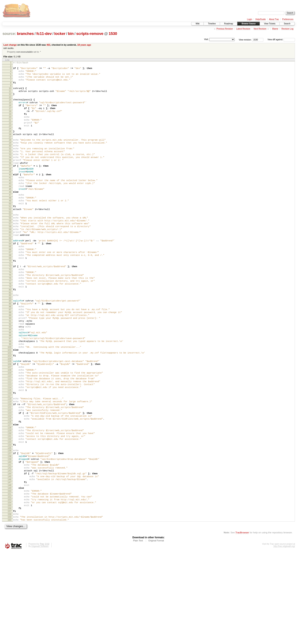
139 (9, 538)
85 (10, 351)
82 (10, 341)
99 (10, 400)
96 (10, 389)
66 (10, 286)
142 (9, 548)
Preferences (288, 19)
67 (10, 290)
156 (9, 597)
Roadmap (229, 24)
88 (10, 361)
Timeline (212, 24)
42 (10, 204)
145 (9, 559)
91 (10, 372)
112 (9, 445)
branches (25, 34)
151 (9, 580)
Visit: (206, 39)
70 (10, 300)
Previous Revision (225, 29)
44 (10, 211)
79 (10, 331)
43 (10, 207)
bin (71, 34)
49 (10, 228)
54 (10, 245)
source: (9, 34)
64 (10, 279)
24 (10, 141)
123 (9, 482)
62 (10, 273)
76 (10, 321)
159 (9, 608)
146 (9, 562)
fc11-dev (44, 34)
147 (9, 566)
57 (10, 256)
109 (9, 434)
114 (9, 452)
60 (10, 266)
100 (9, 403)
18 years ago (84, 45)
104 (9, 417)
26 (10, 148)
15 (10, 110)
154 (9, 590)
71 (10, 304)
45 (10, 214)
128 (9, 500)
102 (9, 410)
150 (9, 576)
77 (10, 324)
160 (9, 611)
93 (10, 379)
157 (9, 601)
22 (10, 134)
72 (10, 307)
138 (9, 534)
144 (9, 555)
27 (10, 152)
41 (10, 200)
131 (9, 510)
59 (10, 263)
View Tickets (270, 24)
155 (9, 594)
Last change (10, 45)
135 (9, 524)
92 (10, 375)
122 (9, 479)
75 (10, 317)
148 (9, 569)
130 (9, 507)
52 (10, 239)
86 (10, 354)
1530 (113, 34)
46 (10, 218)
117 (9, 462)
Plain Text (138, 633)
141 (9, 545)
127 (9, 496)
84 (10, 347)
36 (10, 183)
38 (10, 190)
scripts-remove (90, 34)
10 (10, 93)
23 (10, 138)
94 (10, 382)
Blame (275, 29)
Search (287, 24)
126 (9, 493)
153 (9, 587)
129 (9, 503)
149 (9, 573)
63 (10, 276)
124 (9, 486)
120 (9, 472)
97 (10, 393)
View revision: (245, 40)
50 (10, 232)
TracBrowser (242, 624)
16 (10, 113)
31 (10, 165)
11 (10, 97)
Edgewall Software (40, 638)
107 (9, 427)
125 (9, 489)
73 (10, 310)
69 (10, 297)
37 (10, 186)
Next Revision (260, 29)
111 (9, 441)
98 (10, 396)
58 (10, 259)
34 (10, 176)
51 (10, 235)
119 (9, 468)
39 (10, 193)
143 (9, 552)
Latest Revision (243, 29)
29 (10, 158)
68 (10, 293)
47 (10, 221)
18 (10, 120)
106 (9, 423)
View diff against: (281, 40)
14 (10, 106)
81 (10, 338)
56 (10, 252)
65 (10, 283)
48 (10, 225)
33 (10, 172)
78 (10, 328)
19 (10, 124)
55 (10, 249)
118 (9, 465)
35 (10, 179)
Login (250, 19)
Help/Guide (260, 19)
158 (9, 604)
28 (10, 155)
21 (10, 131)
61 (10, 270)
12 (10, 100)
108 (9, 431)
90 (10, 368)
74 (10, 314)
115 (9, 455)
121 (9, 475)
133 (9, 517)
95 (10, 386)
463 (48, 45)
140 (9, 541)
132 (9, 514)
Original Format (156, 633)
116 (9, 459)
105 (9, 420)
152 (9, 583)
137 (9, 531)
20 (10, 127)
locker (60, 34)
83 (10, 344)
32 (10, 169)
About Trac (274, 19)
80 (10, 335)
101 (9, 407)
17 (10, 117)
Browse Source (249, 24)
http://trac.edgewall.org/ (284, 638)
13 (10, 104)
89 (10, 365)
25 (10, 145)
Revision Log (288, 29)
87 (10, 358)
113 (9, 448)
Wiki (197, 24)
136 (9, 527)
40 (10, 197)
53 (10, 242)
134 (9, 521)
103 (9, 414)
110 (9, 438)
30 (10, 162)
